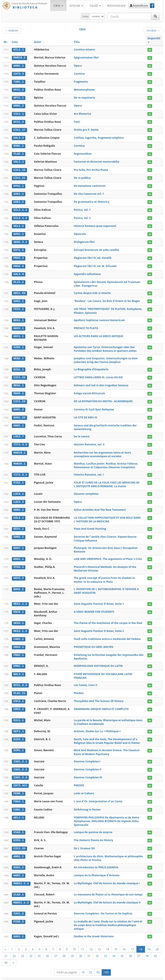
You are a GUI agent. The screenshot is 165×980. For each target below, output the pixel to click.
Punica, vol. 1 (82, 208)
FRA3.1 (19, 796)
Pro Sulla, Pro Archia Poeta (91, 169)
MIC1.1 (19, 716)
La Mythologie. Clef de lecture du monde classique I (107, 878)
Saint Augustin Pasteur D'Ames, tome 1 (99, 600)
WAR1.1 (19, 870)
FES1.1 (19, 307)
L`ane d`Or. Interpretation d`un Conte (98, 796)
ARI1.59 (19, 291)
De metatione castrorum (89, 185)
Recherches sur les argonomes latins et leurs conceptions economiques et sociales (102, 451)
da (150, 50)
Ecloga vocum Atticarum (89, 390)
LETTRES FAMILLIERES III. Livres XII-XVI (98, 375)
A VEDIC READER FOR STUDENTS (94, 608)
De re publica (82, 177)
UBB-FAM (70, 976)
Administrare (116, 5)
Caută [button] (95, 5)
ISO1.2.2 (20, 765)
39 (155, 950)
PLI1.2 (19, 280)
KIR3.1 (19, 835)
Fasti (77, 121)
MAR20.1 (19, 460)
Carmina (79, 73)
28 (64, 950)
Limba (85, 16)
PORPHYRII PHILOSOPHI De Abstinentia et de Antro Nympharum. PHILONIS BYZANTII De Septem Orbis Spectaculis (106, 816)
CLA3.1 (19, 889)
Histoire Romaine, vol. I (89, 471)
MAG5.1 (19, 391)
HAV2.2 (19, 574)
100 (106, 966)
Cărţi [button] (58, 5)
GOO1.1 (19, 862)
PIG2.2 (19, 916)
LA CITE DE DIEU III (85, 414)
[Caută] (155, 16)
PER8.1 (19, 788)
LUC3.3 (19, 498)
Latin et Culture (84, 788)
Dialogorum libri (84, 240)
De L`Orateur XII (84, 843)
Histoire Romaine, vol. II (89, 441)
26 (47, 950)
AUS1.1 (19, 232)
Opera (78, 65)
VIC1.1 (19, 113)
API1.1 (19, 97)
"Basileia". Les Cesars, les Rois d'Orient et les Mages (107, 299)
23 (23, 950)
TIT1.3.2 (20, 441)
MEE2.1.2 (20, 627)
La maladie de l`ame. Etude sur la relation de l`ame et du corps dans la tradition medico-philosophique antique (108, 919)
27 (56, 950)
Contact (136, 976)
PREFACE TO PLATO (86, 326)
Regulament (121, 976)
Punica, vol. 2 (82, 216)
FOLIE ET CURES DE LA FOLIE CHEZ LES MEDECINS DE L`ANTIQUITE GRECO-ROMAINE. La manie (106, 481)
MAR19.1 (19, 449)
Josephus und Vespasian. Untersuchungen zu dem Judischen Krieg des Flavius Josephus (106, 357)
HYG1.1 (19, 185)
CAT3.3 (19, 74)
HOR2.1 (19, 506)
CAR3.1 (19, 635)
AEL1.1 (19, 812)
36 (130, 950)
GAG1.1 (19, 299)
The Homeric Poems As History (93, 835)
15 (116, 943)
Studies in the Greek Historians (94, 931)
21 (6, 950)
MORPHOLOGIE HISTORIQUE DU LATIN (98, 662)
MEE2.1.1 (20, 600)
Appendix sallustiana (87, 272)
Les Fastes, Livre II (85, 681)
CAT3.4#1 (20, 781)
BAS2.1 (19, 585)
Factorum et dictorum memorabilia (96, 161)
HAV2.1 (19, 326)
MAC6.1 (19, 608)
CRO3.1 (19, 705)
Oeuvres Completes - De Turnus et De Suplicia (103, 908)
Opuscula (80, 232)
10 (74, 943)
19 (149, 943)
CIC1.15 (19, 169)
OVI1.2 (19, 89)
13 (99, 943)
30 (81, 950)
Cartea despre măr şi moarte (92, 291)
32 (97, 950)
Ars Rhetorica (82, 113)
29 (72, 950)
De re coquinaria (84, 97)
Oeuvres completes (86, 490)
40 (6, 956)
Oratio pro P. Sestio (86, 129)
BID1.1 (19, 367)
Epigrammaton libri (86, 57)
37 (139, 950)
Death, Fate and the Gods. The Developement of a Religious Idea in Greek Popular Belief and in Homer (107, 736)
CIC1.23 (19, 375)
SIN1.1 (19, 345)
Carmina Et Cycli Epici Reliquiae (94, 406)
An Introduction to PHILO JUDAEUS (96, 862)
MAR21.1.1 (21, 878)
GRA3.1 (19, 643)
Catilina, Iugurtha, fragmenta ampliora (99, 137)
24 (31, 950)
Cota (15, 42)
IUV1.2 (19, 908)
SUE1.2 (19, 200)
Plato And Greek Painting (90, 525)
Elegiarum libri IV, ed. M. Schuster (95, 264)
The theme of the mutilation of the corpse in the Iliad (108, 619)
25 (39, 950)
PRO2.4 (19, 264)
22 (14, 950)
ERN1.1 (19, 662)
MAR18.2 (19, 58)
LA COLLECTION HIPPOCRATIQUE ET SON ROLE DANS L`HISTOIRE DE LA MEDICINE (107, 516)
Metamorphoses (84, 89)
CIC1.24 (19, 399)
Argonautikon (83, 153)
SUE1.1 (19, 192)
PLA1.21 (19, 689)
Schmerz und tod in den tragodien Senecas (101, 382)
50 (98, 966)
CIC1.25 (19, 843)
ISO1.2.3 (20, 773)
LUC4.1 (19, 490)
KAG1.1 (19, 931)
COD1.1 (19, 804)
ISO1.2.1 (20, 757)
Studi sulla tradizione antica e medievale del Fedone (107, 635)
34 (114, 950)
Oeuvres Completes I (87, 757)
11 (83, 943)
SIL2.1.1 (20, 208)
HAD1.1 (19, 422)
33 (105, 950)
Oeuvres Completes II (87, 765)
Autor (38, 42)
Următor (153, 30)
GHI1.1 (19, 334)
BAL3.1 (19, 670)
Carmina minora (84, 49)
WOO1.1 (19, 555)
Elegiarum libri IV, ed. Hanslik (92, 256)
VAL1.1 (19, 161)
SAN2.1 (19, 533)
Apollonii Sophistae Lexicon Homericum (99, 318)
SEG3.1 (19, 619)
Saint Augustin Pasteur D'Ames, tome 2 (99, 627)
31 (89, 950)
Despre (147, 976)
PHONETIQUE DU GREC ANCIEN (93, 643)
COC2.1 (19, 697)
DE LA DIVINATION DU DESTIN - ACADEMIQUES (103, 398)
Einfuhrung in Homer (87, 804)
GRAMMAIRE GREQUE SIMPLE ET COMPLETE (101, 704)
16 (124, 943)
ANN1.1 (19, 851)
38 (147, 950)
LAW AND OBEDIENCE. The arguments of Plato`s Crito (108, 555)
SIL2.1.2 (20, 216)
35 (122, 950)
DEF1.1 (19, 727)
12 (91, 943)
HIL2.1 (19, 50)
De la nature (82, 433)
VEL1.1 (19, 224)
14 (108, 943)
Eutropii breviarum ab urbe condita (96, 248)
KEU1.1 (19, 525)
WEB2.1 (19, 356)
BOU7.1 (19, 544)
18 (141, 943)
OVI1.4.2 (20, 681)
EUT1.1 (19, 248)
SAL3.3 (19, 137)
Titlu (77, 42)
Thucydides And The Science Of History (99, 697)
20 (157, 943)
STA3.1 (19, 563)
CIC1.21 (19, 177)
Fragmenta (81, 81)
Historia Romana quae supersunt (95, 224)
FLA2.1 (19, 153)
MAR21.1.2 (21, 897)
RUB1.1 (19, 145)
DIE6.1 (19, 735)
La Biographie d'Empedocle (91, 367)
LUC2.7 (19, 433)
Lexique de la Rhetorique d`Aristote (97, 870)
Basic (157, 976)
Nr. (6, 42)
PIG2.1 (19, 479)
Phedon (79, 689)
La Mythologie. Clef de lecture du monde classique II (107, 897)
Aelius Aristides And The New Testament (100, 506)
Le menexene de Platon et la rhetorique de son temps (108, 889)
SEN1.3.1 (20, 240)
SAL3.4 (19, 272)
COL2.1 (19, 514)
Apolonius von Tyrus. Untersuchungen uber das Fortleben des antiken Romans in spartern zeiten (105, 346)
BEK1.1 (19, 318)
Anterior (12, 30)
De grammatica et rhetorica (92, 200)
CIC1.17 (19, 129)
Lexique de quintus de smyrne (93, 827)
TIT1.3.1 (20, 471)
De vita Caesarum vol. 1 (89, 192)
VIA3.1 (19, 827)
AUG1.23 (19, 414)
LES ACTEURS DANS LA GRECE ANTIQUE (98, 334)
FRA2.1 (19, 651)
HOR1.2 (19, 105)
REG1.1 (19, 383)
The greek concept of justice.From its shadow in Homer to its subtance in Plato (104, 576)
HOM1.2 (19, 406)
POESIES (79, 780)
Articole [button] (76, 5)
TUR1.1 (19, 81)
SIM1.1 (19, 746)
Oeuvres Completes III (88, 772)
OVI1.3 (19, 121)
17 (132, 943)
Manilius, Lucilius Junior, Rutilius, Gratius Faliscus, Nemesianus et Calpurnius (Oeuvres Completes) (106, 462)
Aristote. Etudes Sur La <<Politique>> (97, 727)
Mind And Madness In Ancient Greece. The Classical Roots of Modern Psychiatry (106, 748)
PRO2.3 (19, 256)
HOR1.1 (19, 66)
